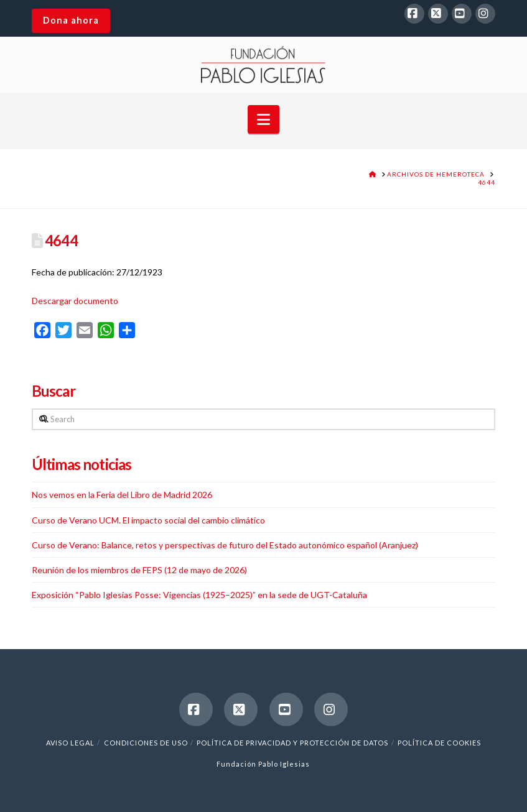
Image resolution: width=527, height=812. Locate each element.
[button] (263, 119)
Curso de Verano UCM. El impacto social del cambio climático (148, 520)
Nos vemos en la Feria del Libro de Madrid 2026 (122, 495)
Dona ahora (71, 20)
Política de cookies (439, 743)
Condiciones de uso (146, 743)
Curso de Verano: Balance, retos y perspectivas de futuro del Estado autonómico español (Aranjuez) (225, 545)
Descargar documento (75, 301)
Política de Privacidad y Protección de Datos (292, 743)
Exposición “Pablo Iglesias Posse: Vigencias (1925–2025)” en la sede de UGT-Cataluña (199, 595)
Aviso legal (70, 743)
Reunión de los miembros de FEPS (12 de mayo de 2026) (139, 570)
